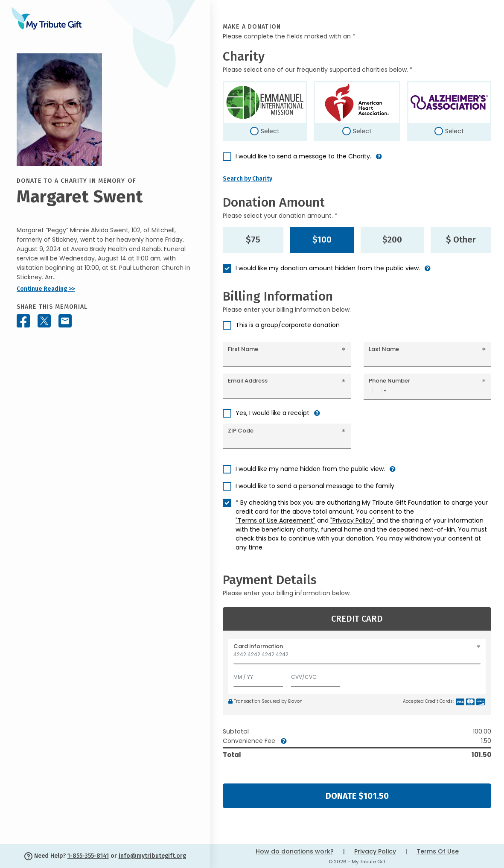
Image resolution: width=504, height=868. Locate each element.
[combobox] (379, 390)
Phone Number (389, 381)
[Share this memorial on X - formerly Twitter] (44, 321)
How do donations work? (295, 851)
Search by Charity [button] (248, 179)
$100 (322, 240)
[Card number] (357, 657)
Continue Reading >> (46, 289)
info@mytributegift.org (152, 856)
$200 (392, 240)
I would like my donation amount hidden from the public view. (328, 268)
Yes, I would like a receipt (272, 413)
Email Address (248, 381)
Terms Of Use (438, 851)
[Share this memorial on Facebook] (23, 321)
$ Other (461, 240)
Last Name (384, 349)
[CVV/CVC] (316, 675)
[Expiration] (258, 675)
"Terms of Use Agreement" (275, 520)
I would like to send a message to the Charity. (303, 156)
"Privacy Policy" (353, 520)
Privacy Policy (375, 851)
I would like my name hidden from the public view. (310, 469)
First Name (243, 349)
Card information (258, 646)
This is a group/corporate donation (288, 325)
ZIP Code (241, 431)
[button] (379, 160)
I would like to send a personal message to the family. (316, 486)
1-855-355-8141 (88, 856)
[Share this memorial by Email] (65, 321)
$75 (253, 240)
